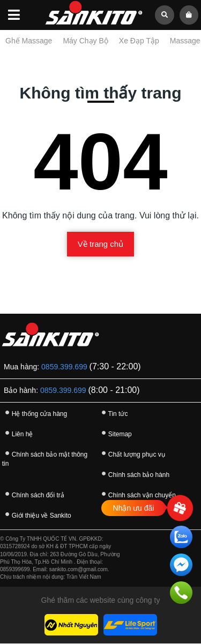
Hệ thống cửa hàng (35, 412)
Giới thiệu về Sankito (37, 514)
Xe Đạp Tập (139, 41)
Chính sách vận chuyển (137, 494)
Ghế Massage (29, 41)
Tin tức (113, 412)
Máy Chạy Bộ (85, 41)
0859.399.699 (64, 367)
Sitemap (115, 433)
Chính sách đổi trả (33, 494)
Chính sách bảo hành (134, 473)
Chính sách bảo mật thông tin (45, 457)
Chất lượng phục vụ (132, 453)
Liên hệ (18, 433)
